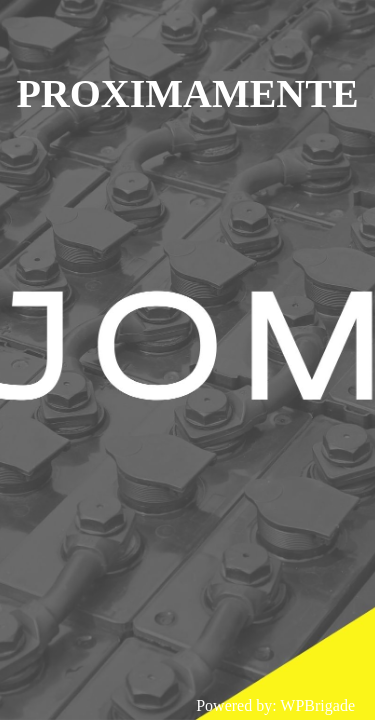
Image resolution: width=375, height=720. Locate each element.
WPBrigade (317, 705)
